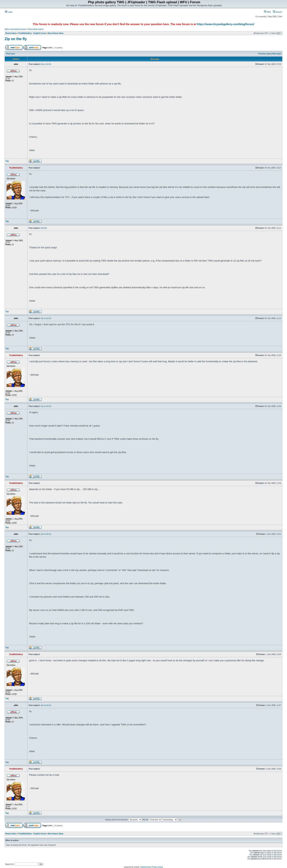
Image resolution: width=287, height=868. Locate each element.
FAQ (267, 12)
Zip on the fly (16, 39)
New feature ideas (56, 33)
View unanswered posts (15, 29)
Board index (11, 33)
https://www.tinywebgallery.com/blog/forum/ (226, 24)
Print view (11, 54)
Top (7, 161)
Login (9, 12)
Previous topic (265, 54)
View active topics (35, 29)
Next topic (277, 54)
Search (277, 12)
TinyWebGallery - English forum (32, 33)
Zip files (44, 228)
